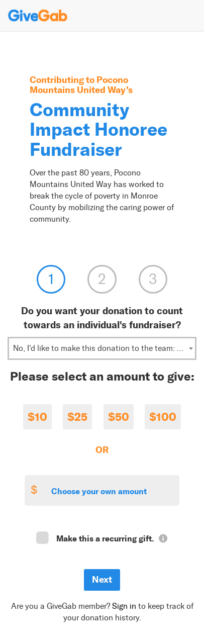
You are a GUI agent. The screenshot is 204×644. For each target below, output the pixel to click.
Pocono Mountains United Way (79, 85)
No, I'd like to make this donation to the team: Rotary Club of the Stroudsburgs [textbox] (104, 348)
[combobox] (102, 348)
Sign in (124, 606)
